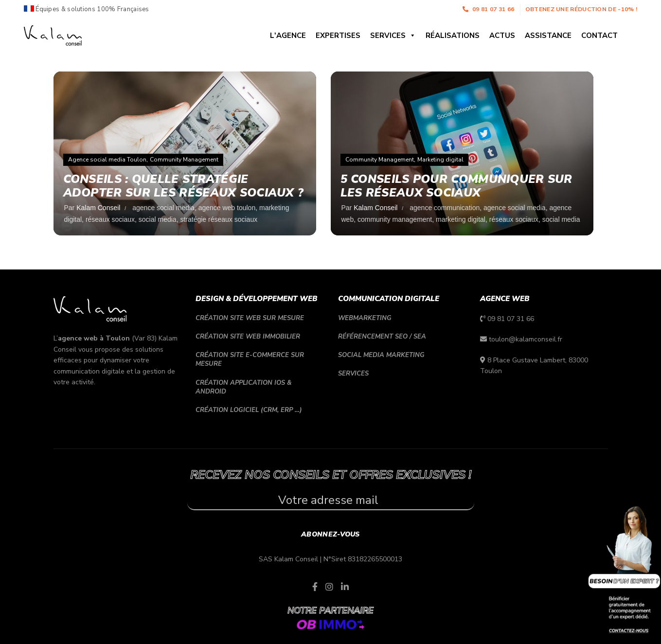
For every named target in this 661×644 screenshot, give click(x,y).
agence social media (163, 208)
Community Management (184, 160)
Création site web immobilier (248, 337)
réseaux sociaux (110, 219)
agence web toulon (227, 208)
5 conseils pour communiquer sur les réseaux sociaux (457, 186)
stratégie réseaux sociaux (219, 219)
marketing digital (461, 219)
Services (393, 36)
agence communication (445, 208)
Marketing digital (440, 160)
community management (395, 219)
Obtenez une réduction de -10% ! (581, 9)
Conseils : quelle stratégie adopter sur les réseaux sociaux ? (184, 186)
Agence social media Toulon (107, 160)
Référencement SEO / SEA (382, 337)
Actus (502, 36)
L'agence (288, 36)
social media (158, 219)
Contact (599, 36)
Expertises (338, 36)
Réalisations (453, 36)
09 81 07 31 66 (489, 9)
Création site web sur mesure (250, 318)
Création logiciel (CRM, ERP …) (249, 410)
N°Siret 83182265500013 (363, 559)
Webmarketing (365, 318)
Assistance (548, 36)
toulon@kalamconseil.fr (526, 339)
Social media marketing (381, 355)
